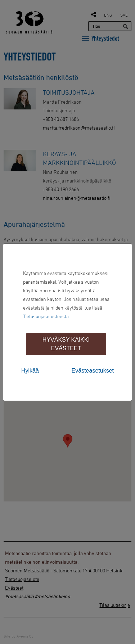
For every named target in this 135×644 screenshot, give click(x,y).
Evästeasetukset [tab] (93, 371)
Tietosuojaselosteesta (46, 316)
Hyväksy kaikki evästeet (66, 344)
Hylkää (30, 371)
